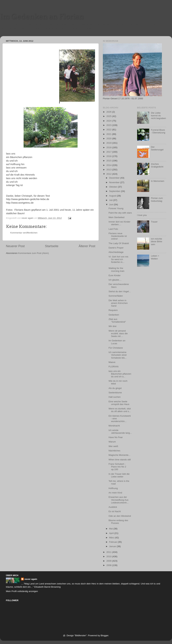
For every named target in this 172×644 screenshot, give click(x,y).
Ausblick (113, 507)
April (112, 533)
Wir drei (113, 326)
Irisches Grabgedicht (157, 165)
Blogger (105, 635)
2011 (109, 552)
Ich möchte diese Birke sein (157, 241)
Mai (111, 529)
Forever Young (116, 208)
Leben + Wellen (155, 257)
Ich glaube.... (115, 280)
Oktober (113, 187)
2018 (109, 147)
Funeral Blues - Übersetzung (158, 131)
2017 (109, 152)
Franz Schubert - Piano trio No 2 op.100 (117, 467)
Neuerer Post (15, 246)
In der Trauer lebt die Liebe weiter (119, 475)
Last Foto (113, 229)
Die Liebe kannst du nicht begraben (158, 116)
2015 (109, 161)
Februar (113, 542)
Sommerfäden (116, 296)
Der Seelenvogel (157, 148)
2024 (109, 121)
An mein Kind (115, 493)
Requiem (113, 310)
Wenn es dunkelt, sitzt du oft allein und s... (120, 410)
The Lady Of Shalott (119, 243)
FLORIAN (114, 367)
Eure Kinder (115, 275)
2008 (109, 565)
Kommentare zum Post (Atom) (34, 253)
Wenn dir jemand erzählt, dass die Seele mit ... (118, 333)
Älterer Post (87, 246)
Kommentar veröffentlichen (24, 233)
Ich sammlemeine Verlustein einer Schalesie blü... (118, 355)
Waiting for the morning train (117, 270)
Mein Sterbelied (117, 217)
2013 (109, 170)
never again (31, 579)
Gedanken (114, 315)
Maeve (112, 362)
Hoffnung (113, 488)
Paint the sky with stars (120, 213)
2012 (109, 174)
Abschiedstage (116, 252)
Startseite (52, 246)
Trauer (154, 222)
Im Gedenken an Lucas (117, 342)
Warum (112, 442)
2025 (109, 116)
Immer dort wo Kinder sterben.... (119, 223)
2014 (109, 165)
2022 (109, 130)
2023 (109, 125)
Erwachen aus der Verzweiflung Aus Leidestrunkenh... (119, 500)
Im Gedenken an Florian (42, 16)
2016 (109, 156)
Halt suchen (115, 397)
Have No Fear (116, 437)
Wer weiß (113, 446)
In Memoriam (158, 181)
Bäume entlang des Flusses (118, 522)
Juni (112, 205)
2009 (109, 561)
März (112, 538)
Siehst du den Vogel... (120, 291)
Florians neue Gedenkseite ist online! (118, 236)
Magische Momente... (119, 455)
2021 (109, 134)
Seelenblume (115, 393)
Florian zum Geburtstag (157, 199)
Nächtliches (114, 451)
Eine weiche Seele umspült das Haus (119, 403)
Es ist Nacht (115, 511)
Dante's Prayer (116, 248)
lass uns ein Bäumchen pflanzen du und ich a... (120, 374)
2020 (109, 139)
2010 (109, 556)
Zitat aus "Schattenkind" (117, 320)
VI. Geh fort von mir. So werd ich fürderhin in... (119, 259)
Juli (111, 200)
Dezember (115, 178)
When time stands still (120, 460)
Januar (113, 546)
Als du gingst (115, 388)
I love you (142, 215)
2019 (109, 143)
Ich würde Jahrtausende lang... (120, 432)
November (115, 182)
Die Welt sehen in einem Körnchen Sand (118, 303)
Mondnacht (114, 426)
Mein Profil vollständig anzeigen (22, 591)
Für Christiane (116, 348)
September (115, 191)
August (113, 196)
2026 (109, 112)
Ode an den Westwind (120, 516)
